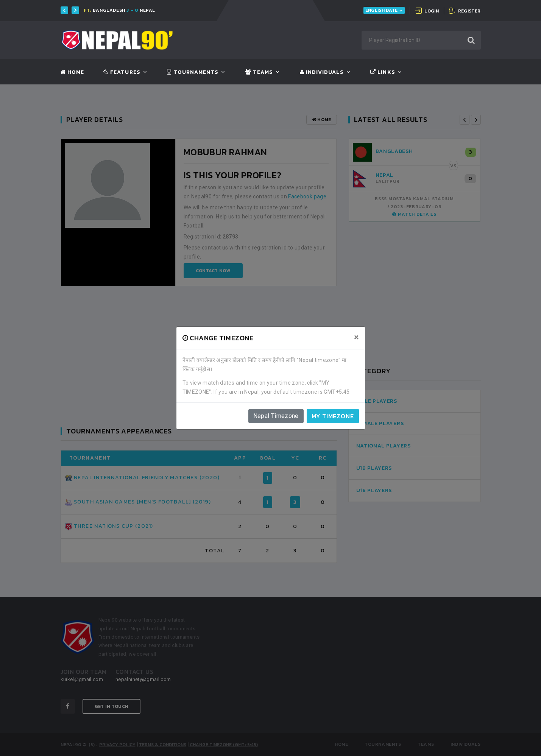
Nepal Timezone (276, 416)
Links (383, 72)
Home (72, 72)
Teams (259, 72)
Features (122, 72)
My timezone (333, 416)
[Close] (356, 337)
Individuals (322, 72)
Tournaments (193, 72)
